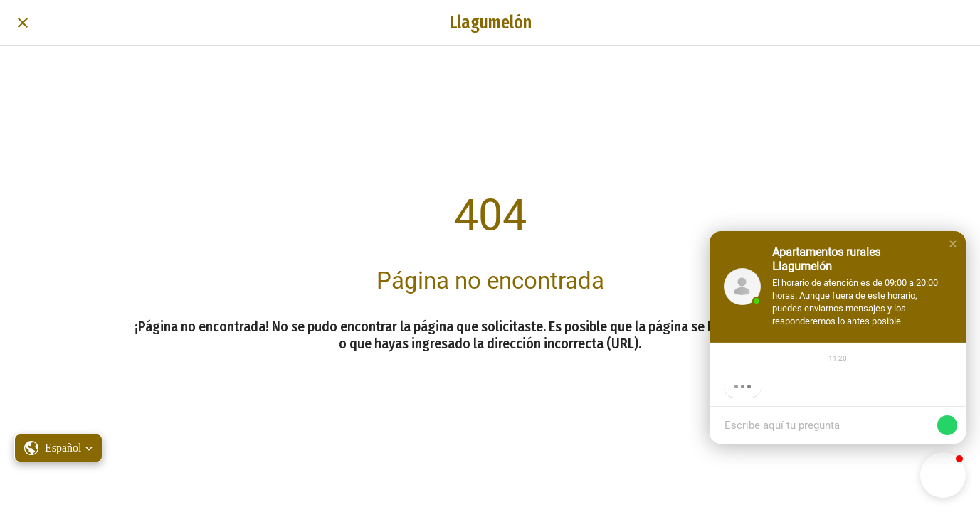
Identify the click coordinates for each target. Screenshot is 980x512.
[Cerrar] (23, 23)
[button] (953, 244)
